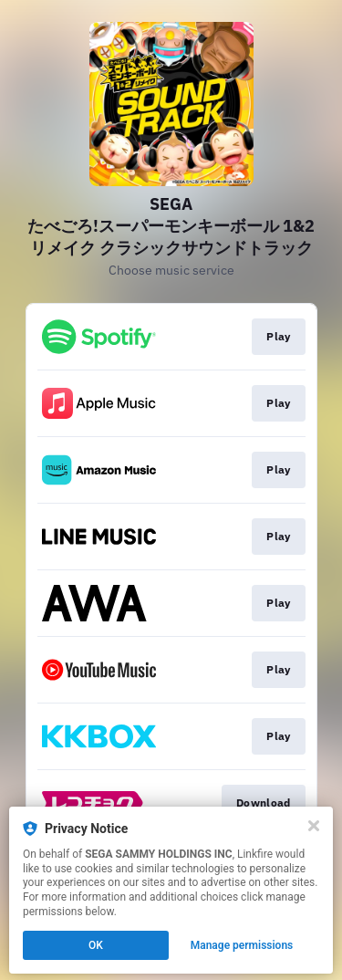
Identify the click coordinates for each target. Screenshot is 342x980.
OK (96, 945)
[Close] (314, 826)
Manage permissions (242, 945)
